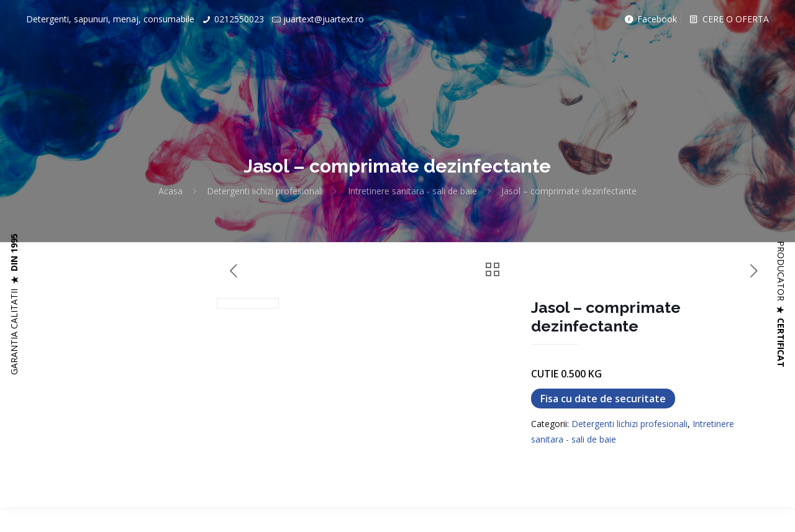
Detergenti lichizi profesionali (265, 191)
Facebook (650, 19)
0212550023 (239, 19)
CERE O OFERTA (728, 19)
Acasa (170, 191)
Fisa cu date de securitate (603, 399)
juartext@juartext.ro (324, 19)
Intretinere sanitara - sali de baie (412, 191)
